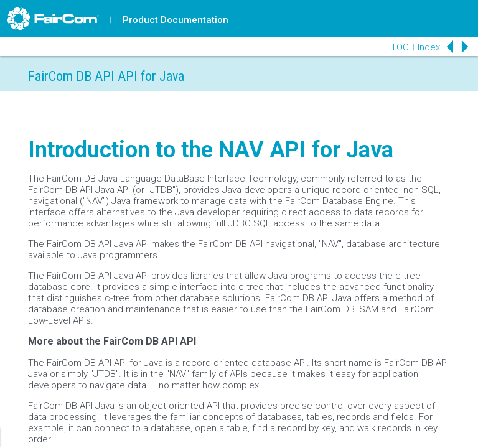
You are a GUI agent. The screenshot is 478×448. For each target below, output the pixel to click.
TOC (400, 47)
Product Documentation (176, 20)
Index (429, 47)
